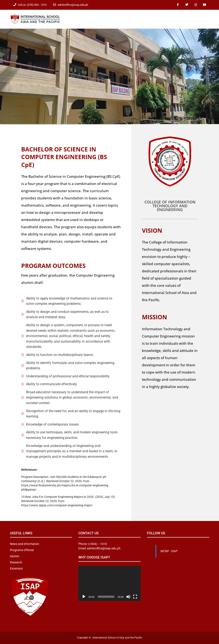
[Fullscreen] (135, 597)
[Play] (84, 597)
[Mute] (128, 597)
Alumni (15, 556)
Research (16, 562)
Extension (16, 568)
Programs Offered (22, 550)
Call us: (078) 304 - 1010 (32, 5)
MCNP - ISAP (169, 551)
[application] (109, 583)
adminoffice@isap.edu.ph (73, 5)
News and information (25, 544)
